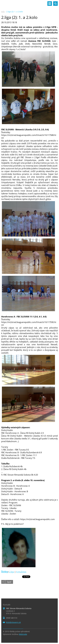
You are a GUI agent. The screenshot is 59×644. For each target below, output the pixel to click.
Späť (9, 582)
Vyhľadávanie (55, 4)
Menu (50, 4)
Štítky (5, 572)
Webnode (23, 634)
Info (3, 12)
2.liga (12, 572)
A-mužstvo (21, 572)
